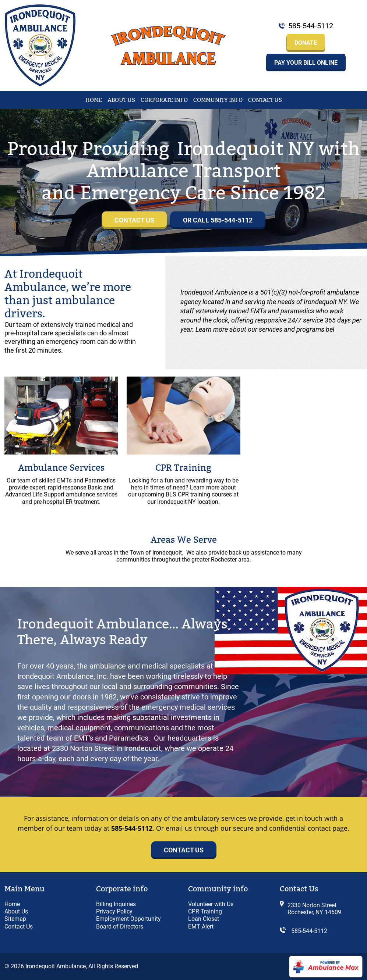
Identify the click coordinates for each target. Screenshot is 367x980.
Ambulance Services (61, 468)
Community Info (218, 100)
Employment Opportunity (128, 919)
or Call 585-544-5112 (218, 220)
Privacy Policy (114, 911)
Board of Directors (120, 926)
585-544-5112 (311, 26)
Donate (306, 43)
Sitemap (15, 919)
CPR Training (183, 468)
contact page (328, 828)
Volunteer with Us (211, 904)
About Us (121, 100)
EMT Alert (201, 926)
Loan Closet (204, 919)
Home (94, 100)
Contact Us (265, 100)
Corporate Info (164, 100)
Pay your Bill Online (306, 63)
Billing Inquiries (116, 904)
